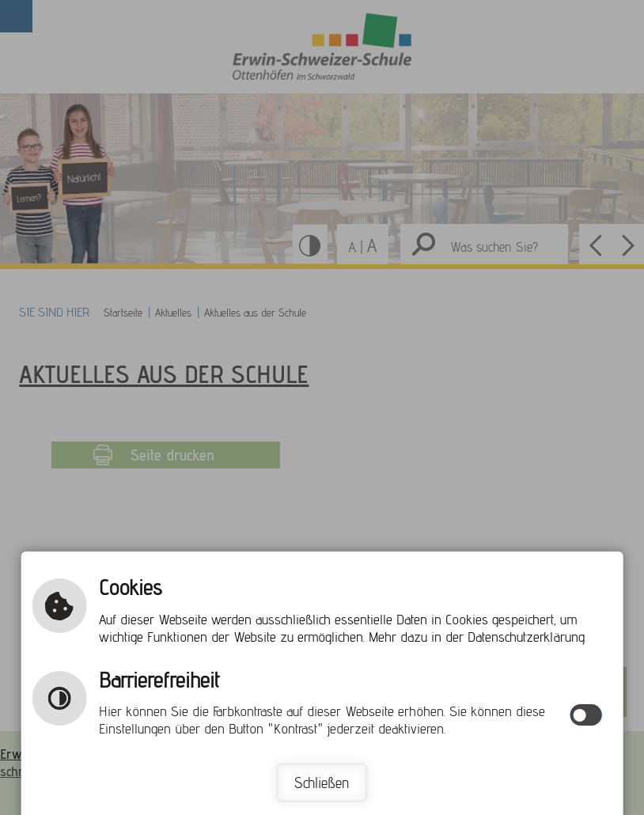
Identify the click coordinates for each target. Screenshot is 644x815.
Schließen (322, 783)
